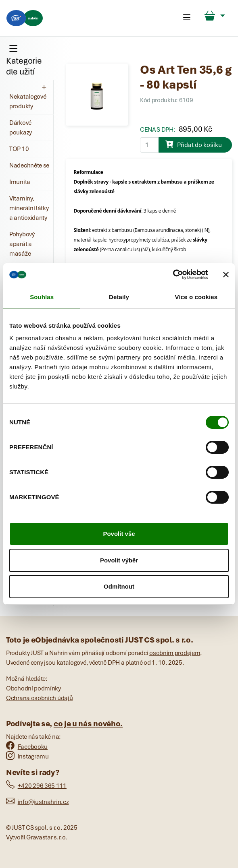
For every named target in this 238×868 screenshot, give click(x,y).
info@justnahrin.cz (37, 802)
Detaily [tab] (119, 297)
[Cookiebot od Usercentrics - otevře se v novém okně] (173, 275)
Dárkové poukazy (21, 128)
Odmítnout (119, 586)
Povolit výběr (119, 560)
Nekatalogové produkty (29, 97)
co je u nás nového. (88, 724)
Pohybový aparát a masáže (22, 244)
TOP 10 (19, 149)
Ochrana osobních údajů (39, 698)
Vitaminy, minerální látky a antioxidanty (29, 208)
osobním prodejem (175, 653)
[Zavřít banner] (226, 275)
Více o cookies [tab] (196, 297)
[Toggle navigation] (187, 18)
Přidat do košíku (194, 144)
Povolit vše (119, 534)
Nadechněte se (29, 165)
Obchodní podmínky (33, 688)
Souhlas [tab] (42, 297)
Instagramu (27, 756)
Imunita (20, 182)
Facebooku (27, 747)
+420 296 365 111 (36, 786)
